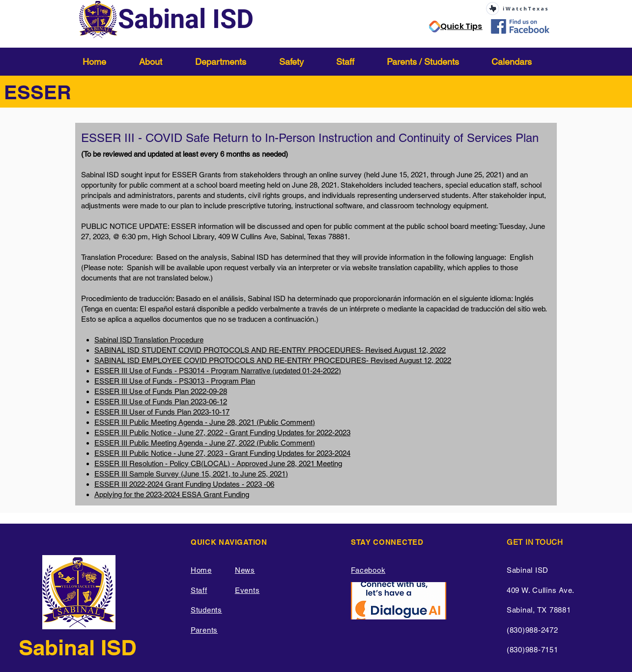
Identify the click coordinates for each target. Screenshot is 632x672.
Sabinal (60, 647)
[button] (160, 62)
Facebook (368, 570)
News (245, 570)
